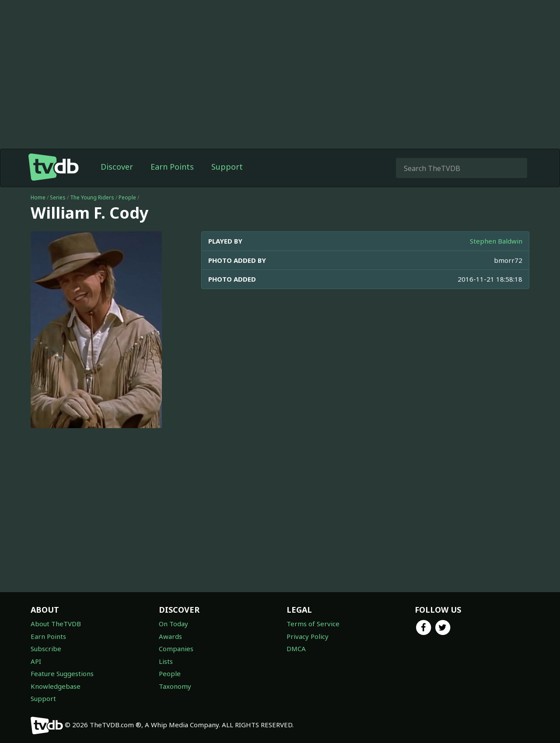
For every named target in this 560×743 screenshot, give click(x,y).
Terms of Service (313, 624)
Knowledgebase (56, 686)
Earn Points (172, 167)
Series (58, 197)
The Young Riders (92, 197)
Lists (166, 661)
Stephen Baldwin (496, 241)
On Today (173, 624)
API (36, 661)
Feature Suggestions (62, 673)
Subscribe (46, 649)
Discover (117, 167)
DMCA (296, 649)
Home (38, 197)
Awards (170, 636)
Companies (176, 649)
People (127, 197)
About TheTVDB (56, 624)
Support (227, 167)
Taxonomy (175, 686)
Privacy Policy (308, 636)
